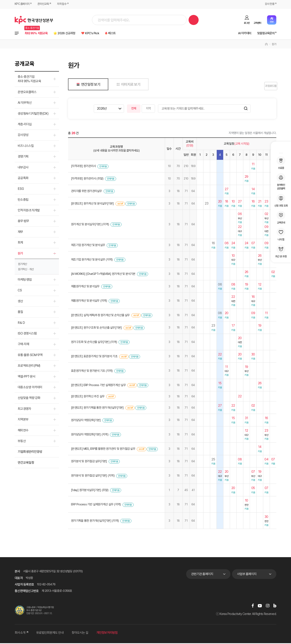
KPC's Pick (105, 34)
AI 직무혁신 (25, 104)
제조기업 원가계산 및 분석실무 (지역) (92, 260)
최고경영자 (24, 410)
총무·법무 (23, 222)
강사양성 (23, 136)
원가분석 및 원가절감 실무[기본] (89, 462)
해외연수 (23, 431)
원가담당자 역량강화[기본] (86, 421)
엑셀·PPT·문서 (26, 377)
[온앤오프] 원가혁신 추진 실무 (88, 397)
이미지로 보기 (128, 85)
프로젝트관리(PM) (29, 367)
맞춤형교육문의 (263, 34)
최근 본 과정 (281, 251)
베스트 (128, 34)
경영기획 (23, 157)
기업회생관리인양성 (30, 453)
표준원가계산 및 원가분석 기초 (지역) (92, 372)
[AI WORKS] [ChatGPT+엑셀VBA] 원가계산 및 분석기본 (103, 275)
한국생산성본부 (34, 20)
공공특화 (23, 179)
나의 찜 (281, 234)
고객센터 (257, 23)
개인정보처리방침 (107, 634)
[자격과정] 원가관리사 (83, 167)
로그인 (247, 23)
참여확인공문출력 (281, 182)
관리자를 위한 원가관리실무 (87, 192)
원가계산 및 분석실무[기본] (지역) (90, 225)
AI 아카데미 (239, 34)
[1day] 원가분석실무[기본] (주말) (90, 491)
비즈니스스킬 (26, 147)
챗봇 (272, 20)
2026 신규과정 (75, 34)
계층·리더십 (25, 125)
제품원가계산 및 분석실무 (85, 287)
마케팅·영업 (25, 281)
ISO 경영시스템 (27, 334)
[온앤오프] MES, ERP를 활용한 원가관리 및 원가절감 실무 (103, 450)
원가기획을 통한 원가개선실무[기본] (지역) (95, 522)
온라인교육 (45, 4)
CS (20, 291)
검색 (194, 20)
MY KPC (281, 148)
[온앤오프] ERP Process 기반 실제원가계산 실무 (98, 386)
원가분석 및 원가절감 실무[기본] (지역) (93, 477)
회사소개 (21, 634)
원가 (274, 45)
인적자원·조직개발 (29, 211)
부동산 (22, 442)
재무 (20, 233)
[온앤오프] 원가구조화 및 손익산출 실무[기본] (96, 328)
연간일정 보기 (88, 85)
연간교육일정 (26, 463)
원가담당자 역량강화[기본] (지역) (90, 435)
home (266, 45)
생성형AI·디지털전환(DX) (33, 114)
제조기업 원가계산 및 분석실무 (88, 246)
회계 (20, 244)
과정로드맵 (266, 87)
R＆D (21, 324)
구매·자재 (23, 345)
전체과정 (17, 34)
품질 (20, 313)
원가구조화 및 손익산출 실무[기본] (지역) (94, 343)
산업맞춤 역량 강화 (29, 399)
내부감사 (23, 168)
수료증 (281, 163)
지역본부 (23, 420)
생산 (20, 302)
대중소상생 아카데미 (30, 388)
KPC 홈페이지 (23, 4)
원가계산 (23, 265)
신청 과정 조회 (281, 200)
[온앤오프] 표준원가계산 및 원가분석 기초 (94, 357)
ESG (21, 190)
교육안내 (281, 217)
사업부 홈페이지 (247, 575)
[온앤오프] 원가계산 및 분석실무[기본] (92, 204)
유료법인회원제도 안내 (50, 634)
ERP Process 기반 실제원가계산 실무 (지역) (96, 505)
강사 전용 (269, 4)
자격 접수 (65, 4)
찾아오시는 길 (80, 634)
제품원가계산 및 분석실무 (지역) (89, 302)
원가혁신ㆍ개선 (26, 270)
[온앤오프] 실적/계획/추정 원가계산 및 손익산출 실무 (100, 316)
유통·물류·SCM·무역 (30, 356)
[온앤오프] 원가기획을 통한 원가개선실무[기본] (97, 408)
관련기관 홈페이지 (202, 575)
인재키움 (103, 167)
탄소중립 (23, 200)
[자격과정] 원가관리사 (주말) (87, 180)
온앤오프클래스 (27, 93)
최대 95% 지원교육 (39, 34)
